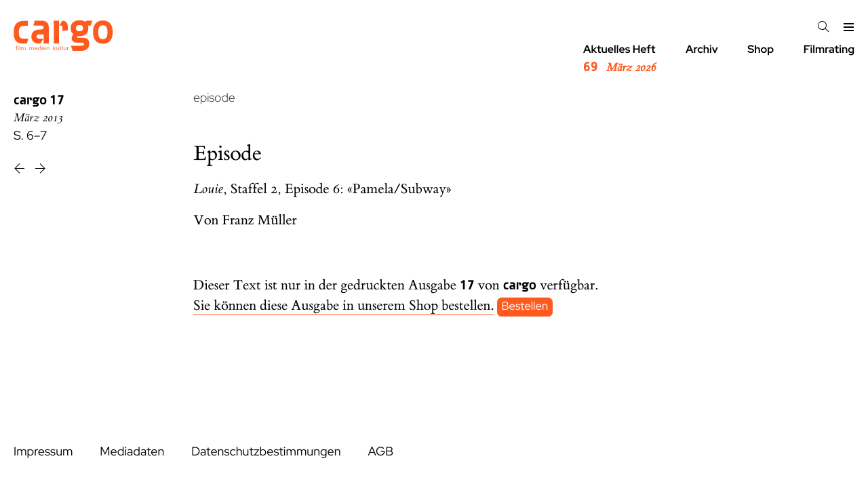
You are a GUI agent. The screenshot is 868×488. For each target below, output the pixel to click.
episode (214, 98)
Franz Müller (260, 221)
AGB (380, 452)
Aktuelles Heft (619, 59)
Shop (761, 49)
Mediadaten (132, 452)
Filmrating (829, 49)
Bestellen (525, 306)
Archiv (702, 49)
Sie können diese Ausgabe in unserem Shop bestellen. (343, 306)
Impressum (43, 452)
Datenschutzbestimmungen (266, 452)
